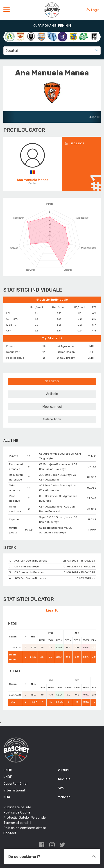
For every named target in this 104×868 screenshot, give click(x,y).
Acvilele (64, 779)
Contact (10, 833)
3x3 (61, 788)
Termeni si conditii (17, 823)
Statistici (52, 381)
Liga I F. (52, 611)
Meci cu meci (52, 407)
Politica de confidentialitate (25, 828)
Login (93, 10)
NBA (7, 797)
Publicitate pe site (17, 807)
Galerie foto (52, 419)
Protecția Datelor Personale (25, 818)
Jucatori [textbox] (12, 51)
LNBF (8, 777)
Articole (52, 394)
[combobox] (52, 51)
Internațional (14, 790)
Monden (64, 797)
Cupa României (15, 784)
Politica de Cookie (17, 812)
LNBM (8, 770)
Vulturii (64, 770)
